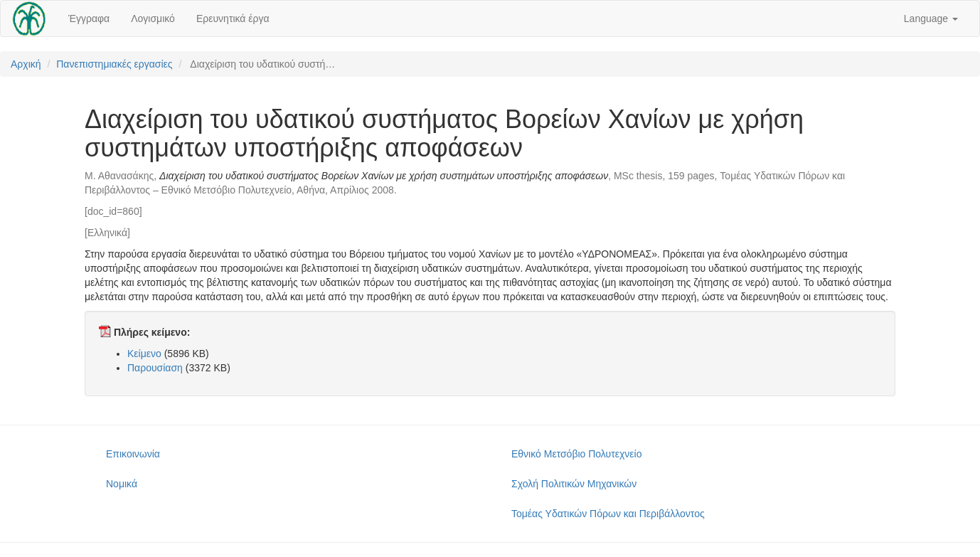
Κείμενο (144, 354)
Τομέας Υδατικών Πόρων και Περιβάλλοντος (608, 514)
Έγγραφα (89, 18)
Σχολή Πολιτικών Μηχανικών (574, 484)
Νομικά (122, 484)
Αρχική (26, 64)
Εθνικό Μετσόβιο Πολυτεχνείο (576, 454)
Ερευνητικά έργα (233, 18)
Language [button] (931, 18)
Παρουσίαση (155, 368)
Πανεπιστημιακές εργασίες (114, 64)
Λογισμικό (153, 18)
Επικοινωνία (133, 454)
